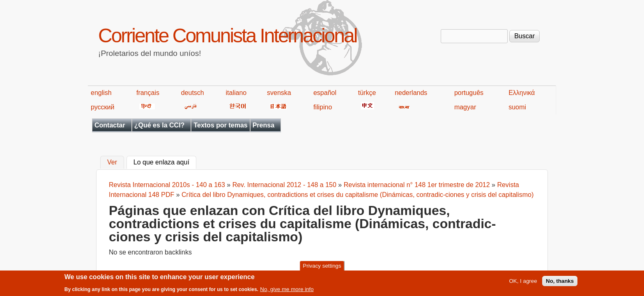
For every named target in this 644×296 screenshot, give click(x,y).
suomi (517, 107)
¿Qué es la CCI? (160, 125)
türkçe (367, 93)
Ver (112, 163)
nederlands (411, 93)
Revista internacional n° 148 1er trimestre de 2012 (417, 185)
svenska (279, 93)
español (325, 93)
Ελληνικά (522, 93)
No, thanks (560, 283)
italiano (236, 93)
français (148, 93)
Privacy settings (322, 267)
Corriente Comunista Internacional (227, 36)
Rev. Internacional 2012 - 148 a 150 (284, 185)
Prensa (263, 125)
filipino (323, 107)
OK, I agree (523, 283)
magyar (465, 107)
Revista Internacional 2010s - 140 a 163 (167, 185)
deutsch (193, 93)
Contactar (110, 125)
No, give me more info (287, 290)
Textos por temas (220, 125)
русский (102, 107)
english (101, 93)
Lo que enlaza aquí (165, 162)
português (469, 93)
